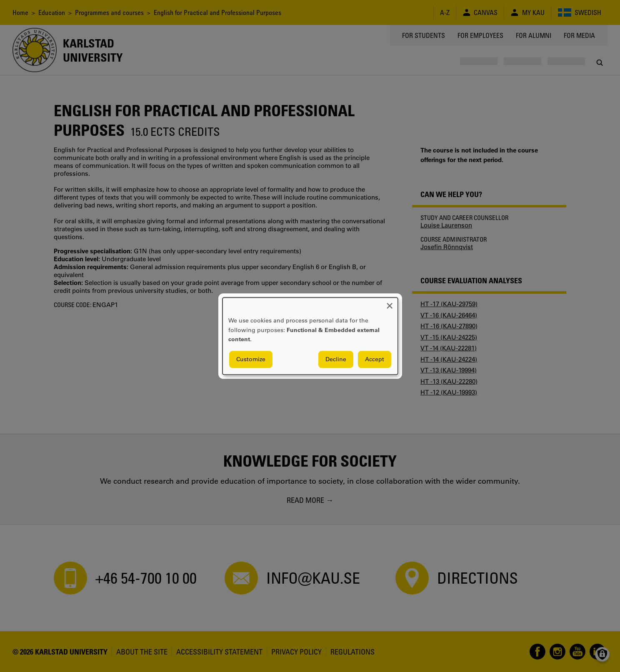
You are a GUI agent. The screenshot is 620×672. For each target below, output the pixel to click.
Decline (336, 359)
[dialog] (310, 336)
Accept (375, 359)
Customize (251, 359)
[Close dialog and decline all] (390, 303)
